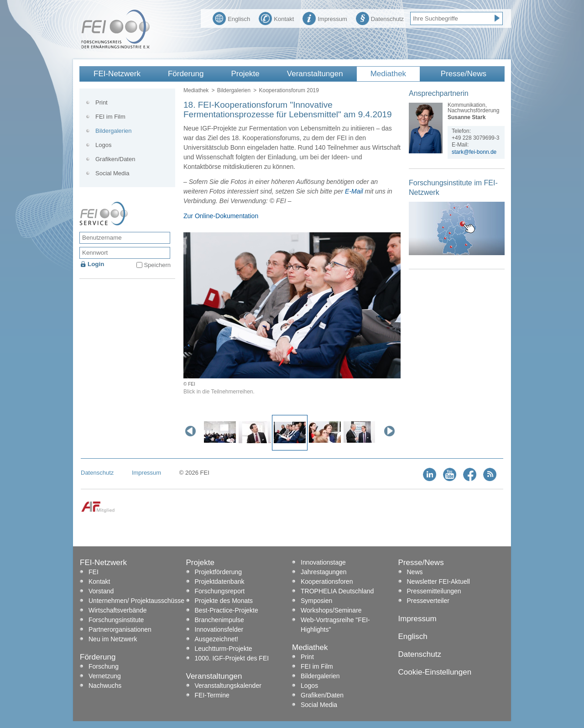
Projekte (245, 74)
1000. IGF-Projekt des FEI (232, 658)
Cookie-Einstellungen (435, 672)
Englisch (231, 18)
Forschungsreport (220, 591)
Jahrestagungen (323, 572)
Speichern (157, 265)
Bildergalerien (234, 90)
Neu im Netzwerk (113, 639)
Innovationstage (323, 562)
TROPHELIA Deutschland (337, 591)
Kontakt (276, 18)
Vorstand (101, 591)
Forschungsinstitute (116, 620)
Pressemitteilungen (434, 591)
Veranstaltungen (315, 74)
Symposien (316, 601)
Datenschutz (380, 18)
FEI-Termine (212, 695)
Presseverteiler (428, 601)
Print (102, 102)
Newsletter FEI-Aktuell (438, 581)
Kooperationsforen (327, 581)
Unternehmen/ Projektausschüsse (136, 601)
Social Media (112, 173)
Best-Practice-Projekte (227, 610)
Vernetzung (105, 676)
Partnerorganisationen (120, 629)
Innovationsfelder (219, 629)
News (415, 572)
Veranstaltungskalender (228, 686)
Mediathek (388, 74)
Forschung (104, 666)
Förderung (186, 74)
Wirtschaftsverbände (118, 610)
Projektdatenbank (220, 581)
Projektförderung (219, 572)
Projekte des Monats (224, 601)
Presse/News (464, 74)
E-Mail (354, 191)
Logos (103, 145)
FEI (94, 572)
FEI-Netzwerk (117, 74)
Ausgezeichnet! (217, 639)
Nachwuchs (105, 686)
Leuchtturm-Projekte (224, 649)
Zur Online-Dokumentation (221, 216)
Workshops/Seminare (331, 610)
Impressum (325, 18)
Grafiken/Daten (115, 159)
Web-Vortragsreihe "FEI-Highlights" (335, 625)
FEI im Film (110, 117)
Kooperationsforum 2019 (289, 90)
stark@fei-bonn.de (474, 152)
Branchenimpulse (219, 620)
